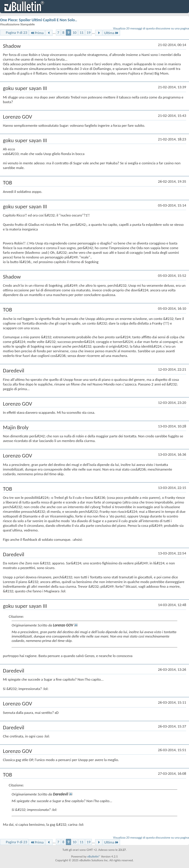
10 (75, 32)
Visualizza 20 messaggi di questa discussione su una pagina (151, 28)
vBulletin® (94, 856)
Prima (37, 33)
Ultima (111, 33)
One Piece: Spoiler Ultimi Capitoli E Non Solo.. (39, 20)
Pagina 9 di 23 (16, 32)
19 (89, 32)
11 (82, 32)
